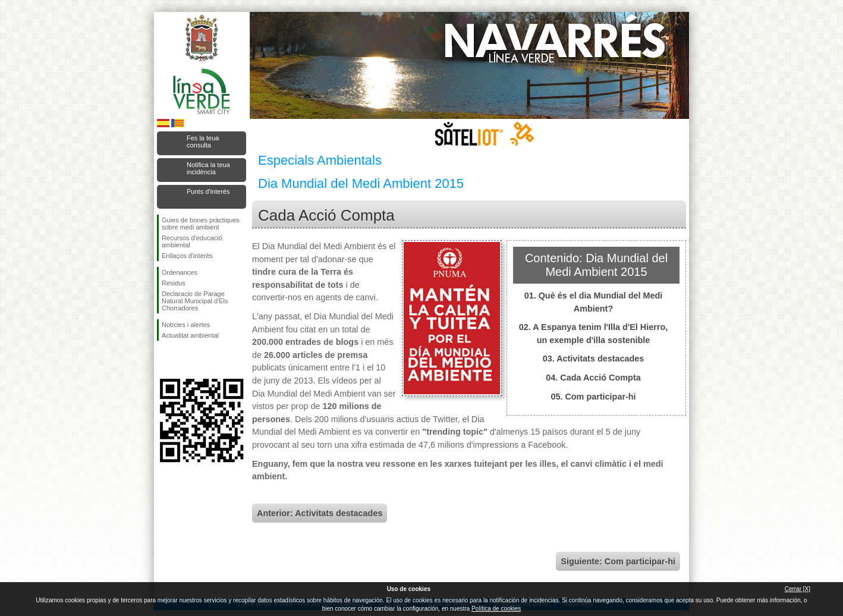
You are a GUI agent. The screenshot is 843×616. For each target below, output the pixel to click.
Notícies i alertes (186, 325)
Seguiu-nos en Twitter (184, 360)
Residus (174, 283)
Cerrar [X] (798, 589)
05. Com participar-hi (593, 397)
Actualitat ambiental (190, 335)
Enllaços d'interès (187, 256)
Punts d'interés (208, 191)
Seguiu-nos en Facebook (164, 360)
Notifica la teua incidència (208, 168)
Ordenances (180, 272)
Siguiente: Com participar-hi (618, 561)
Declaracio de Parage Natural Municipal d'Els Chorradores (195, 301)
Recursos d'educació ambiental (192, 241)
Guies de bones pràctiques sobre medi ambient (201, 224)
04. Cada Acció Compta (593, 378)
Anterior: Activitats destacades (320, 513)
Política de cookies (496, 609)
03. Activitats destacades (594, 359)
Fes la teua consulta (203, 142)
